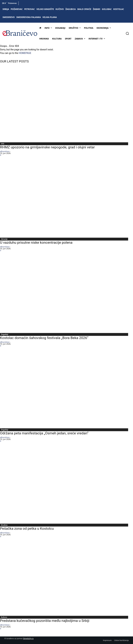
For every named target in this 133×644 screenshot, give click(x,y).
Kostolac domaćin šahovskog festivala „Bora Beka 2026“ (44, 338)
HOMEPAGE (25, 53)
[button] (127, 33)
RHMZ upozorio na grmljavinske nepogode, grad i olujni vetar (47, 147)
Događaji (5, 334)
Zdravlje (4, 239)
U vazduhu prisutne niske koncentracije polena (36, 243)
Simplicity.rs (28, 639)
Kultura (4, 617)
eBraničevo (5, 151)
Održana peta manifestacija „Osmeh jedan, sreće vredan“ (44, 433)
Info (3, 144)
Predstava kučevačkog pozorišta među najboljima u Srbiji (45, 621)
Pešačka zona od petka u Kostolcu (27, 529)
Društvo (4, 525)
